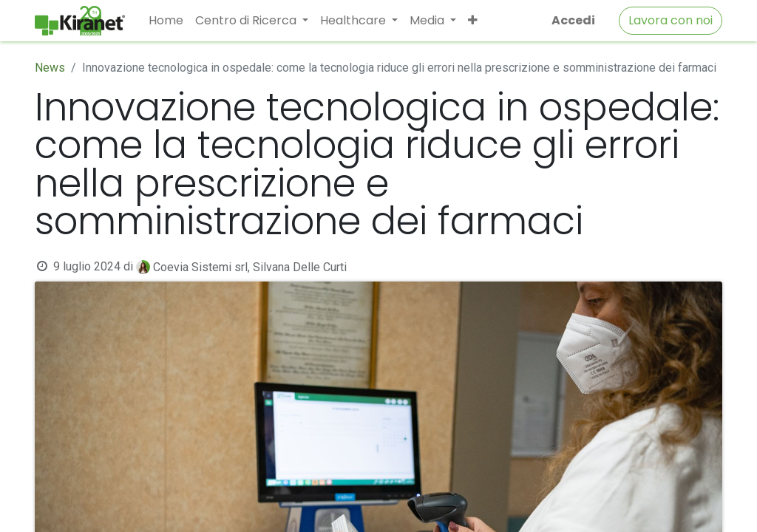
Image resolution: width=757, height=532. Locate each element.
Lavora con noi (671, 20)
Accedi (573, 20)
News (50, 68)
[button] (473, 21)
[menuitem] (166, 21)
